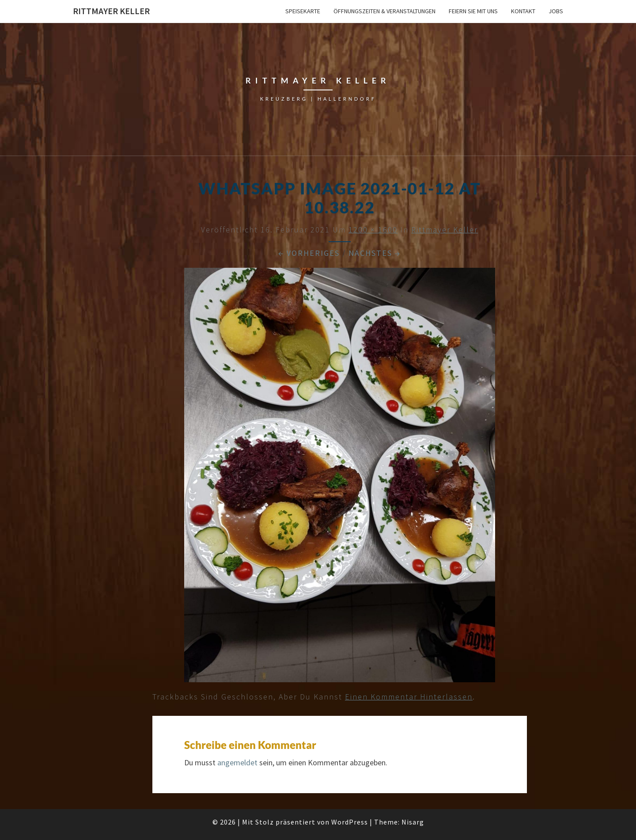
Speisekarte (303, 11)
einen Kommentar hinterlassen (409, 697)
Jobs (556, 11)
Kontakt (523, 11)
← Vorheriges (309, 253)
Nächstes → (375, 253)
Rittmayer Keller (111, 11)
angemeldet (237, 762)
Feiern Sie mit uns (473, 11)
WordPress (350, 822)
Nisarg (413, 822)
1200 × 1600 (373, 230)
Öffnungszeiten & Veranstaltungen (384, 11)
